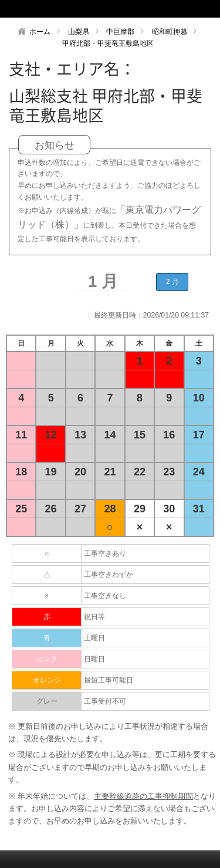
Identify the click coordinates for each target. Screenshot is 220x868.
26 (51, 509)
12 (51, 435)
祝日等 (94, 617)
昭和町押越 (170, 32)
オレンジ (47, 680)
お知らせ (55, 145)
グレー (47, 701)
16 (169, 435)
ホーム (40, 32)
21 (110, 472)
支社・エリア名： (72, 69)
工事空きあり (105, 553)
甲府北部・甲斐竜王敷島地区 (108, 43)
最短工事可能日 (109, 680)
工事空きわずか (109, 575)
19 (51, 472)
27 (80, 509)
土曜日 (94, 638)
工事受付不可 (105, 701)
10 (199, 398)
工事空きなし (105, 596)
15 (140, 435)
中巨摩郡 (120, 32)
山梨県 (79, 32)
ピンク (47, 659)
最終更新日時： (119, 315)
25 (21, 509)
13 (80, 435)
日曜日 (94, 659)
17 (199, 435)
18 (21, 472)
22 (140, 472)
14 (110, 435)
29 (140, 509)
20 (80, 472)
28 (110, 509)
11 (21, 435)
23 (169, 472)
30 (169, 509)
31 (199, 509)
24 (199, 472)
